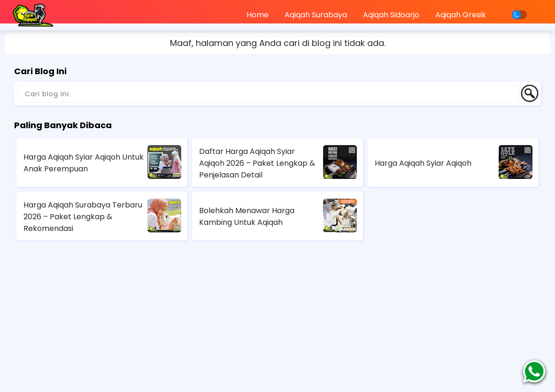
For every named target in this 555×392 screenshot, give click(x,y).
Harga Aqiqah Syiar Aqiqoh (423, 163)
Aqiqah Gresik (461, 15)
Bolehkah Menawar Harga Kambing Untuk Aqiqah (247, 216)
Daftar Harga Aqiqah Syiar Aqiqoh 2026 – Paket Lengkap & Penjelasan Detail (257, 163)
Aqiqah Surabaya (316, 15)
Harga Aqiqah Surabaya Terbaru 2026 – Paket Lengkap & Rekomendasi (83, 217)
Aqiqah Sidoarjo (391, 15)
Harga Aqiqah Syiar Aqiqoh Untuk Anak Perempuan (84, 163)
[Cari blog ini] (269, 94)
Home (258, 15)
